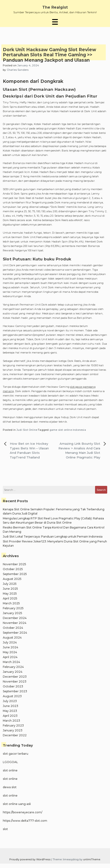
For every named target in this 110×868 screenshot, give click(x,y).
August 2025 (12, 579)
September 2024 (15, 633)
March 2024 (11, 662)
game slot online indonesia (68, 430)
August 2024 (12, 638)
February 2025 (13, 608)
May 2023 (10, 711)
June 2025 (10, 589)
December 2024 (15, 618)
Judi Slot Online (27, 430)
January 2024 (13, 672)
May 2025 (10, 594)
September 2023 (15, 691)
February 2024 (13, 667)
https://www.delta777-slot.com (25, 821)
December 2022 (15, 735)
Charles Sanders (18, 70)
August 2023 (12, 696)
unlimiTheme (92, 859)
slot (5, 829)
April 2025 (10, 598)
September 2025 (15, 574)
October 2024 (13, 628)
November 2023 (15, 681)
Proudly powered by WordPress (30, 859)
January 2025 (12, 613)
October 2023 (13, 686)
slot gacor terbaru (16, 754)
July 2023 (10, 701)
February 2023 (13, 725)
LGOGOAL (10, 762)
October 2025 (13, 569)
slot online (10, 770)
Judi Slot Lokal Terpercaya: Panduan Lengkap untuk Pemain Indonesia (53, 537)
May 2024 (10, 652)
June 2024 (11, 647)
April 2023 (10, 716)
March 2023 (11, 721)
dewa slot (10, 787)
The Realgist (55, 7)
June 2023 (11, 706)
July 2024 (10, 642)
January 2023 (13, 730)
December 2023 (15, 677)
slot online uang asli (17, 804)
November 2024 (15, 623)
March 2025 (11, 603)
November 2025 (14, 564)
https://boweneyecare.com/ (23, 812)
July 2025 (10, 584)
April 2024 (10, 657)
